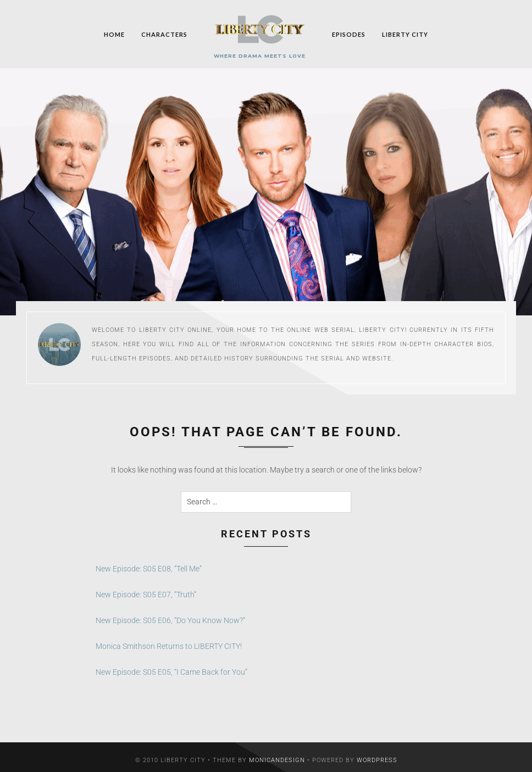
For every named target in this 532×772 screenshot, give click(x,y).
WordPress (377, 754)
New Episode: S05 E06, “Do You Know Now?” (170, 614)
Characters (164, 34)
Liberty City (405, 34)
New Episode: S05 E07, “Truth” (146, 588)
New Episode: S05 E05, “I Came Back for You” (171, 665)
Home (114, 34)
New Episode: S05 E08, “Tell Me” (149, 562)
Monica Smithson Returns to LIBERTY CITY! (169, 640)
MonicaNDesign (277, 754)
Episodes (349, 34)
